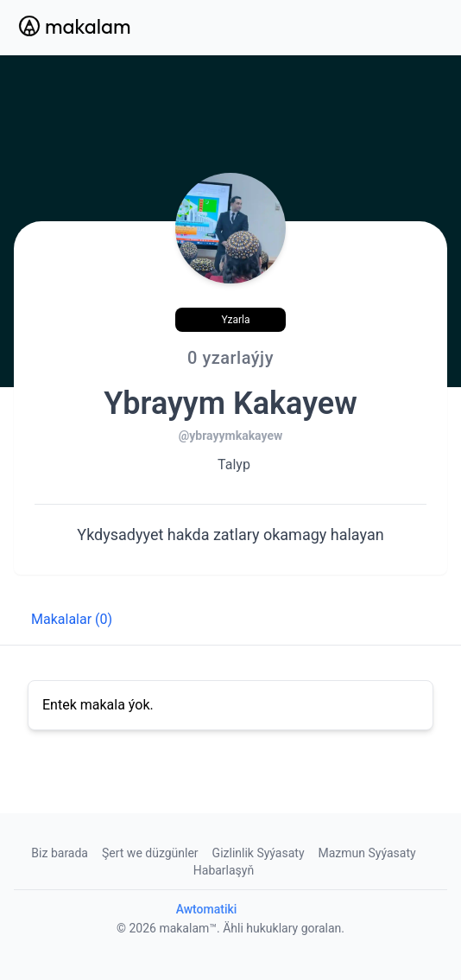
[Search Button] (383, 28)
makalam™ (188, 928)
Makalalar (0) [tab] (72, 619)
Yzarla (235, 320)
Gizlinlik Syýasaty (259, 853)
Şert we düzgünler (150, 853)
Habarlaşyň (224, 870)
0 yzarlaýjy (230, 358)
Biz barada (60, 853)
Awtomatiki (207, 909)
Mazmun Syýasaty (367, 853)
